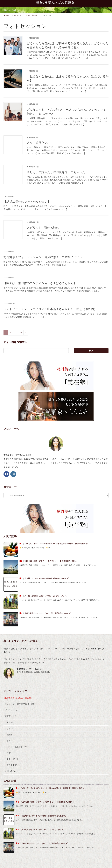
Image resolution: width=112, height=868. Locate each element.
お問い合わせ (11, 771)
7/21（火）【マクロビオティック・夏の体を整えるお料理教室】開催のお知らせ (56, 544)
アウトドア (12, 765)
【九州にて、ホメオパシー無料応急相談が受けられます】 (47, 578)
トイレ (10, 741)
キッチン (11, 722)
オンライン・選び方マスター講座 (20, 704)
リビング (11, 728)
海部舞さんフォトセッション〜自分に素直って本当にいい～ (43, 257)
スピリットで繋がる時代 (43, 228)
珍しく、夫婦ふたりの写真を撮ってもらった (56, 172)
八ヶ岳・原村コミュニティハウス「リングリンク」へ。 (46, 596)
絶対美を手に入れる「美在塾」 (19, 698)
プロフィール (11, 710)
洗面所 (10, 735)
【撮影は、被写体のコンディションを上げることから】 (40, 283)
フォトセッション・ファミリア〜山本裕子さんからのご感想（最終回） (50, 309)
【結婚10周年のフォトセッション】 (27, 202)
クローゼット (13, 759)
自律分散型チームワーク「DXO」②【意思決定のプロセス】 (49, 613)
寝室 (9, 753)
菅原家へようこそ (13, 716)
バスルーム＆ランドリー (18, 747)
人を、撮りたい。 (38, 143)
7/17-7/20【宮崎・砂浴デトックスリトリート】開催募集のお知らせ (51, 561)
